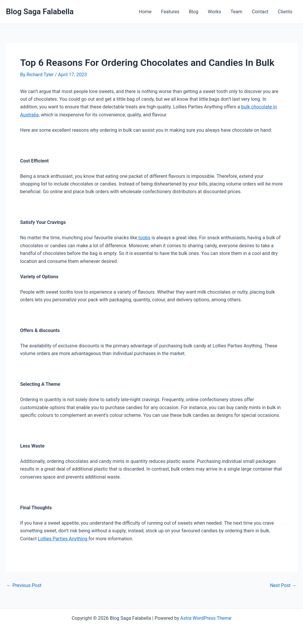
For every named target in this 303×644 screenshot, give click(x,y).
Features (170, 12)
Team (236, 12)
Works (214, 12)
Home (145, 12)
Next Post (283, 586)
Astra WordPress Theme (206, 618)
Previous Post (24, 586)
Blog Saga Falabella (40, 12)
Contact (260, 12)
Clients (285, 12)
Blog (194, 12)
